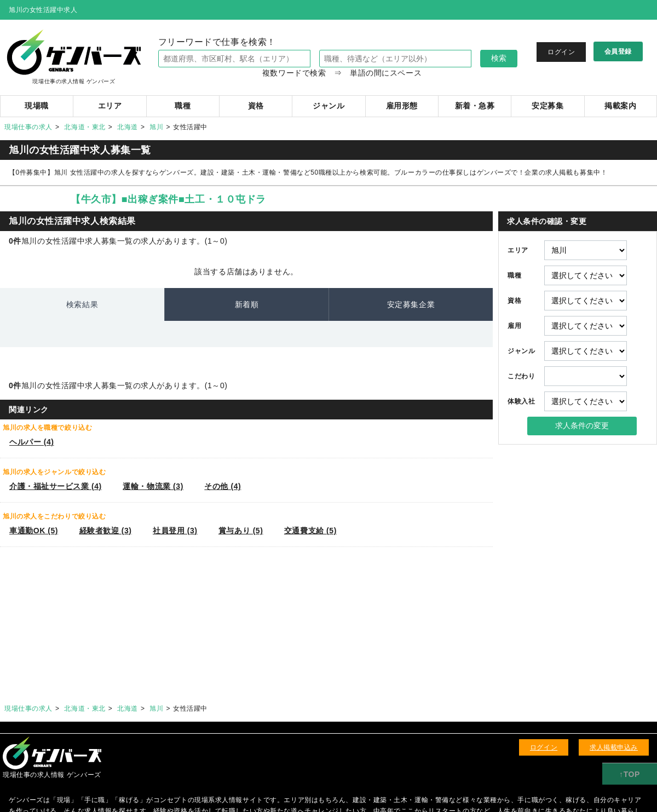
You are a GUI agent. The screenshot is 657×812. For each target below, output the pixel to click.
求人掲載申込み (614, 747)
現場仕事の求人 (28, 127)
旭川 (156, 127)
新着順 (247, 304)
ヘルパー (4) (31, 442)
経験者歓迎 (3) (106, 531)
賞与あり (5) (241, 531)
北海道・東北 (85, 127)
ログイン (561, 52)
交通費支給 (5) (310, 531)
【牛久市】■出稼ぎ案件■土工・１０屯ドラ (168, 199)
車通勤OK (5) (34, 531)
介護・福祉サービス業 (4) (56, 486)
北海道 (128, 127)
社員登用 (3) (175, 531)
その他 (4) (223, 486)
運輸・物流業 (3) (153, 486)
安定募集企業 (411, 304)
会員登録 (618, 51)
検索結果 (82, 304)
